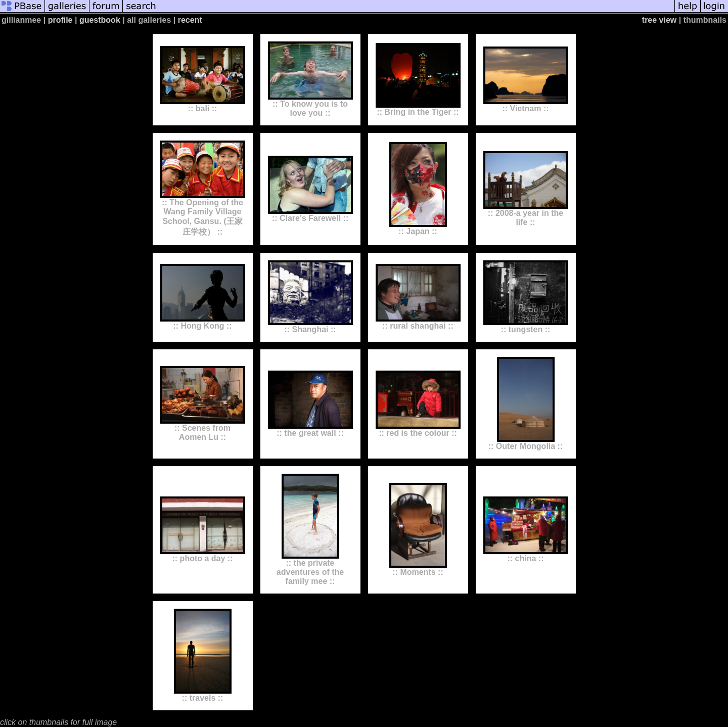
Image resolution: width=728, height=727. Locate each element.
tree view (659, 20)
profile (60, 20)
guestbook (100, 20)
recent (190, 20)
